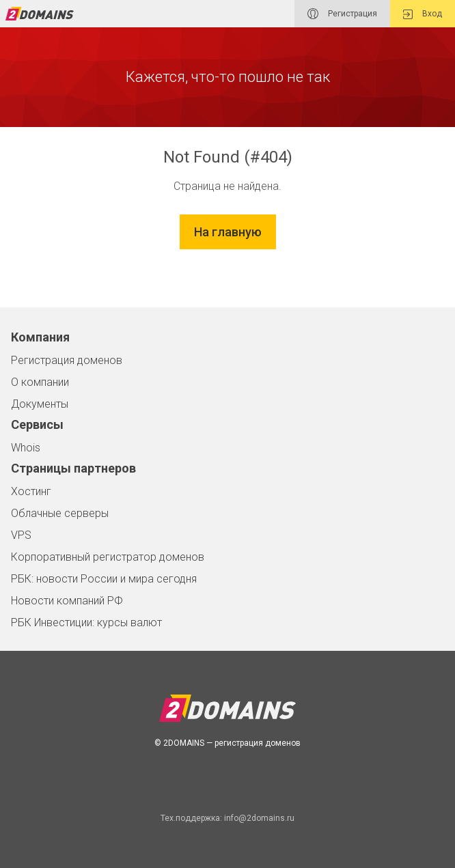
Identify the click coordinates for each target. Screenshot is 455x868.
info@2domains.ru (259, 818)
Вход (423, 14)
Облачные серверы (60, 513)
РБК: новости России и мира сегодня (104, 579)
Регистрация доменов (67, 360)
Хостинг (31, 491)
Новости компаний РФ (67, 601)
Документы (40, 404)
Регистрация (342, 14)
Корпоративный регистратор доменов (108, 557)
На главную (228, 232)
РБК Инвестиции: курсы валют (86, 622)
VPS (21, 535)
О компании (40, 382)
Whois (26, 448)
